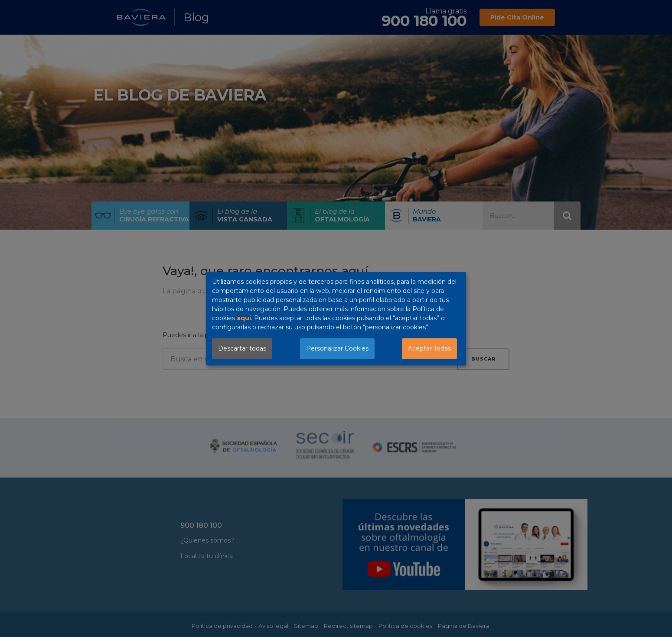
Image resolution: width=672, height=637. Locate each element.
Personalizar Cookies (337, 348)
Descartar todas (242, 348)
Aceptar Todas (429, 348)
